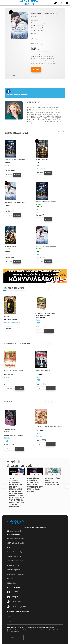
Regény (39, 28)
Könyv (33, 28)
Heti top (8, 402)
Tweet (14, 75)
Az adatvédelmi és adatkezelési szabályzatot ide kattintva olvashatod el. (31, 627)
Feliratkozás (15, 638)
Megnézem (9, 175)
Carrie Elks (35, 21)
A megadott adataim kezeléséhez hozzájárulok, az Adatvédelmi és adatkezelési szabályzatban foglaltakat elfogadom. (33, 631)
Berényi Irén (40, 25)
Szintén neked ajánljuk (17, 344)
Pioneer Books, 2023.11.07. (38, 23)
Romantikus (46, 28)
